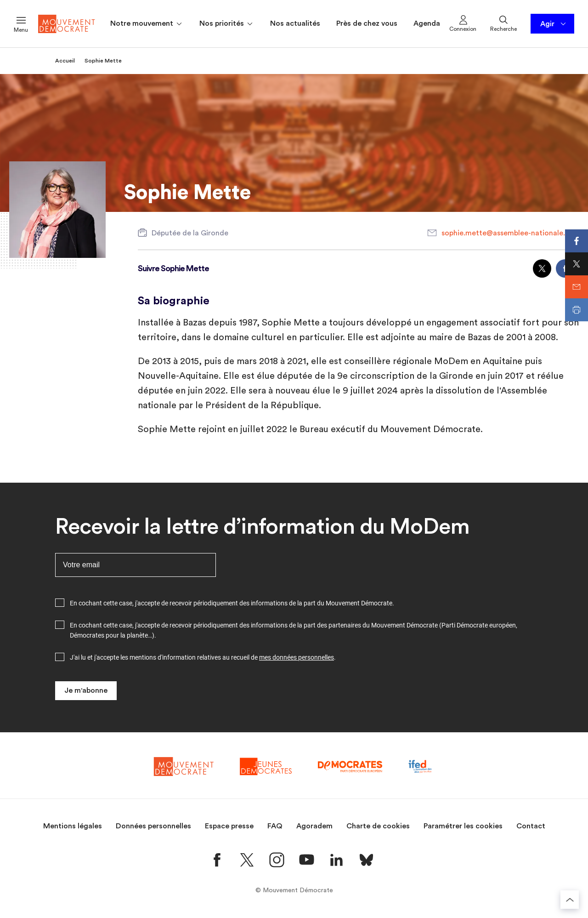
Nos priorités (227, 24)
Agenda (427, 23)
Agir (554, 24)
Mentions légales (73, 826)
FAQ (275, 826)
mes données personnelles (297, 657)
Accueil (65, 61)
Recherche (503, 23)
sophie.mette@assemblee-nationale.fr (506, 233)
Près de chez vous (367, 23)
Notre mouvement (147, 24)
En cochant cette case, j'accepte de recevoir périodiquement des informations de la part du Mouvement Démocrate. (232, 603)
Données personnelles (153, 826)
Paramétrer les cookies (463, 826)
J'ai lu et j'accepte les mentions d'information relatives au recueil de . (203, 657)
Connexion (463, 23)
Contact (531, 826)
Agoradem (314, 826)
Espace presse (229, 826)
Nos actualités (295, 23)
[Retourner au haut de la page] (570, 900)
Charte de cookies (378, 826)
